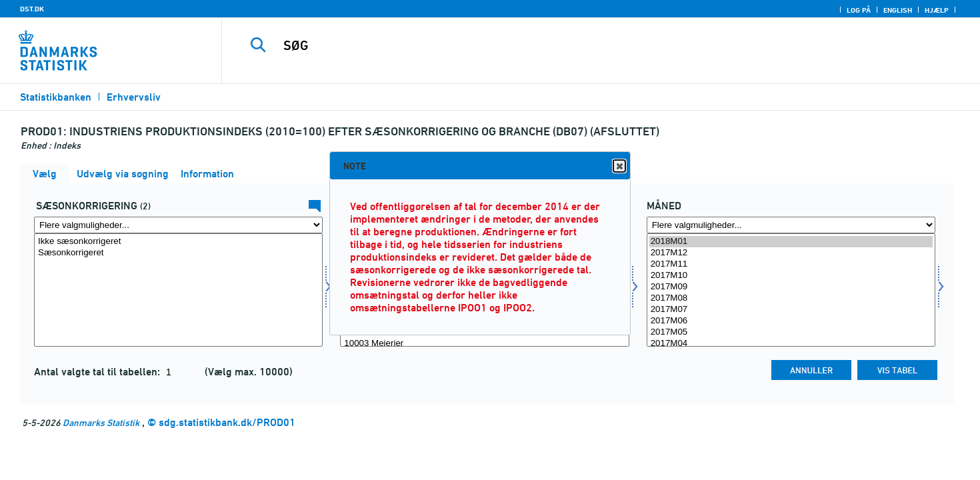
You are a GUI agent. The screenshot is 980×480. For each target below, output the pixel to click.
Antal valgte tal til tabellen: (98, 372)
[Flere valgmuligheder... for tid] (791, 225)
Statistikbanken (56, 97)
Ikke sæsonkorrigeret (178, 242)
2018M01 (791, 242)
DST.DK (32, 9)
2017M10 (791, 276)
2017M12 (791, 253)
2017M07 (791, 310)
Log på (859, 10)
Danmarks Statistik (101, 422)
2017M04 (791, 344)
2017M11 (791, 264)
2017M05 (791, 332)
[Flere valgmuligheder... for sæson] (178, 225)
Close (619, 166)
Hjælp (937, 10)
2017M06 (791, 321)
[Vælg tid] (791, 290)
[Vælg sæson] (178, 290)
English (898, 10)
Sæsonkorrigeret (178, 253)
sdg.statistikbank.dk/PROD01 (227, 422)
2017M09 (791, 287)
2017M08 (791, 298)
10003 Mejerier (484, 344)
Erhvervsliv (134, 97)
